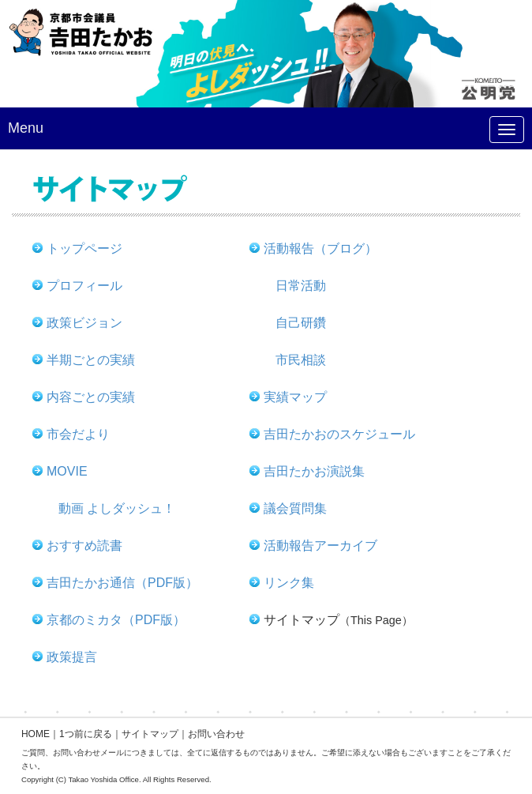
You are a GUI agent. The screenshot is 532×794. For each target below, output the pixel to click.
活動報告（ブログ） (320, 248)
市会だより (78, 434)
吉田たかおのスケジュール (339, 434)
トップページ (84, 248)
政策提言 (72, 657)
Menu (26, 128)
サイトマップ (150, 734)
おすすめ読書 (84, 546)
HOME (36, 734)
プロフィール (84, 286)
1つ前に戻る (86, 734)
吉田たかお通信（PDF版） (122, 583)
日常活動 (301, 286)
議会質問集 (295, 508)
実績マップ (295, 397)
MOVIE (67, 471)
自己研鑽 (301, 323)
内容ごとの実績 (91, 397)
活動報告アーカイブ (320, 546)
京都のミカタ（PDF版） (116, 620)
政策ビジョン (84, 323)
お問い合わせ (216, 734)
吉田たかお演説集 (314, 471)
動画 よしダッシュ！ (117, 508)
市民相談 (301, 360)
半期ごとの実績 (91, 360)
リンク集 (289, 583)
